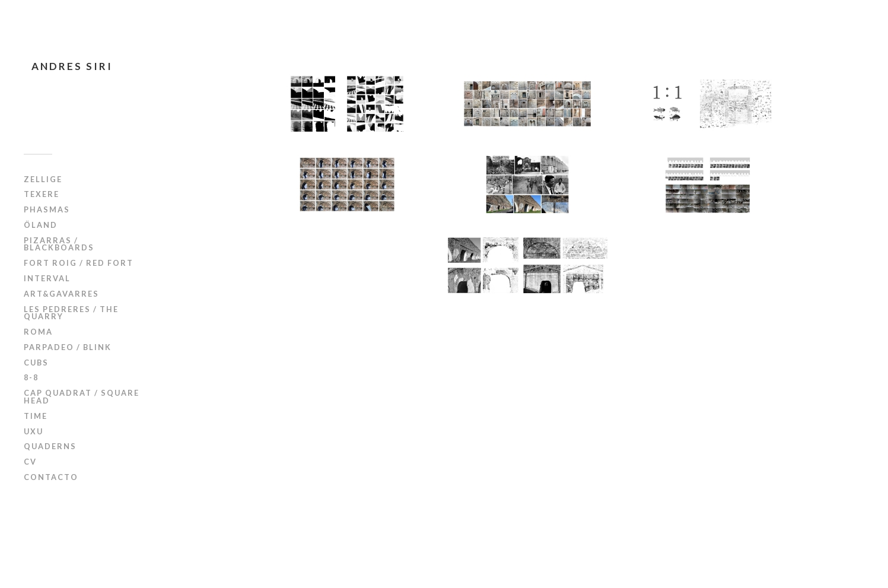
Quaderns (50, 446)
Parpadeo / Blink (68, 347)
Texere (42, 194)
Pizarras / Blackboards (59, 244)
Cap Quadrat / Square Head (82, 397)
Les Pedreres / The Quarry (71, 313)
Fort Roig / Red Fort (79, 263)
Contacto (51, 477)
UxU (34, 431)
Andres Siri (72, 66)
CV (30, 462)
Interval (47, 278)
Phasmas (47, 209)
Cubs (36, 363)
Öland (41, 225)
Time (36, 416)
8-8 (31, 377)
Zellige (43, 179)
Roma (38, 332)
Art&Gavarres (61, 294)
